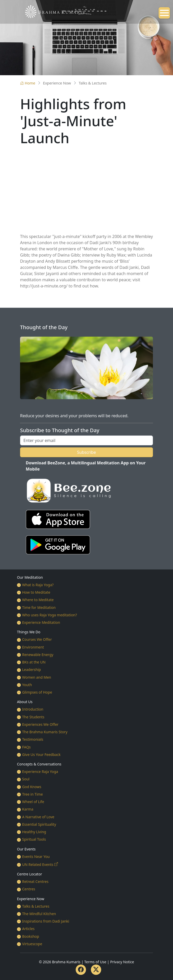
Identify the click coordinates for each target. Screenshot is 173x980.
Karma (28, 809)
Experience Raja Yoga (40, 772)
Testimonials (33, 739)
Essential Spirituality (39, 824)
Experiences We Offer (40, 724)
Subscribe (86, 452)
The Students (33, 717)
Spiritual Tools (34, 839)
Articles (28, 929)
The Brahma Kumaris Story (45, 732)
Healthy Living (34, 832)
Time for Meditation (39, 607)
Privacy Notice (122, 962)
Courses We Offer (37, 639)
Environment (33, 647)
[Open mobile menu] (164, 13)
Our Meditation (30, 577)
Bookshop (31, 936)
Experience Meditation (41, 622)
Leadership (32, 670)
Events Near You (36, 857)
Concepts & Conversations (39, 764)
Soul (26, 779)
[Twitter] (96, 970)
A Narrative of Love (38, 817)
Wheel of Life (33, 802)
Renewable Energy (38, 655)
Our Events (26, 849)
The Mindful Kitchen (39, 914)
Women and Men (37, 677)
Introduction (33, 709)
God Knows (32, 787)
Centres (29, 889)
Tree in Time (32, 794)
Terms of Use (95, 962)
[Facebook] (81, 970)
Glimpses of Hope (37, 692)
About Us (25, 702)
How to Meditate (36, 592)
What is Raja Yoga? (38, 585)
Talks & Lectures (36, 906)
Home (28, 83)
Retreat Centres (35, 881)
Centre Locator (29, 874)
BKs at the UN (34, 662)
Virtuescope (32, 944)
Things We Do (29, 632)
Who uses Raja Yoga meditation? (50, 615)
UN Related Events (38, 864)
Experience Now (31, 899)
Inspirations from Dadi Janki (46, 921)
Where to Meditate (38, 600)
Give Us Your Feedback (41, 755)
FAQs (26, 747)
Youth (27, 685)
